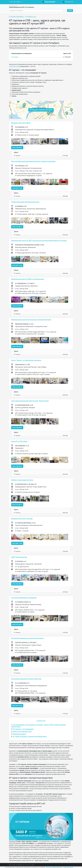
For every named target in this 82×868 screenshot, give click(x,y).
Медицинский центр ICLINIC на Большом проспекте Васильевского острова (39, 241)
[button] (16, 141)
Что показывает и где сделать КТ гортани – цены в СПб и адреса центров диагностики (38, 726)
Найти (70, 10)
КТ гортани (15, 57)
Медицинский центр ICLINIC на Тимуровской (28, 279)
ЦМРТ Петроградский (19, 557)
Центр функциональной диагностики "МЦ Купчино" (30, 401)
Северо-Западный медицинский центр (25, 202)
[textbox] (36, 11)
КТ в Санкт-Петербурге (16, 17)
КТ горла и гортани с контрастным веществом (30, 736)
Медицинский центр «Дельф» (22, 519)
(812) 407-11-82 (17, 188)
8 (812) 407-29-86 (50, 2)
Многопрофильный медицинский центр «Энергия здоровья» (33, 161)
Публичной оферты (68, 867)
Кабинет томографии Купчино (22, 480)
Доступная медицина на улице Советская (26, 679)
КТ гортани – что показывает (23, 729)
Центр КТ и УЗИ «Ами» (19, 441)
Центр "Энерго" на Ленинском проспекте (26, 360)
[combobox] (37, 11)
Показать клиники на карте (41, 110)
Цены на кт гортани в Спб (22, 731)
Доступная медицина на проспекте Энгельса (27, 638)
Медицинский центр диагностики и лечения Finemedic (31, 320)
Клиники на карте (19, 734)
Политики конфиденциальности (54, 867)
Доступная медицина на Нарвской (24, 598)
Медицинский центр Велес (21, 123)
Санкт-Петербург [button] (15, 2)
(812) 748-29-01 (17, 148)
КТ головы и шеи (31, 17)
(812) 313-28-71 (17, 227)
